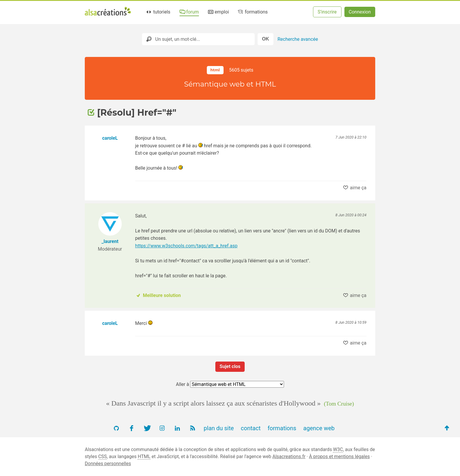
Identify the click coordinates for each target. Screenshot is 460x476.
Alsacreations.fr (289, 456)
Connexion (360, 12)
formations (252, 12)
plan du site (219, 428)
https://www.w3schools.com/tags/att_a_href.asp (186, 246)
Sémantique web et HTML (230, 84)
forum (188, 12)
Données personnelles (108, 464)
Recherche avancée (298, 39)
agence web (319, 428)
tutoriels (158, 12)
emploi (218, 12)
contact (251, 428)
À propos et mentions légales (339, 456)
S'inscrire (327, 12)
